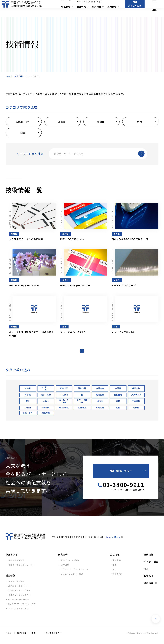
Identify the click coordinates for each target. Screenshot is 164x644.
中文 (34, 637)
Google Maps (113, 541)
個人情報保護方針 (53, 637)
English (22, 637)
